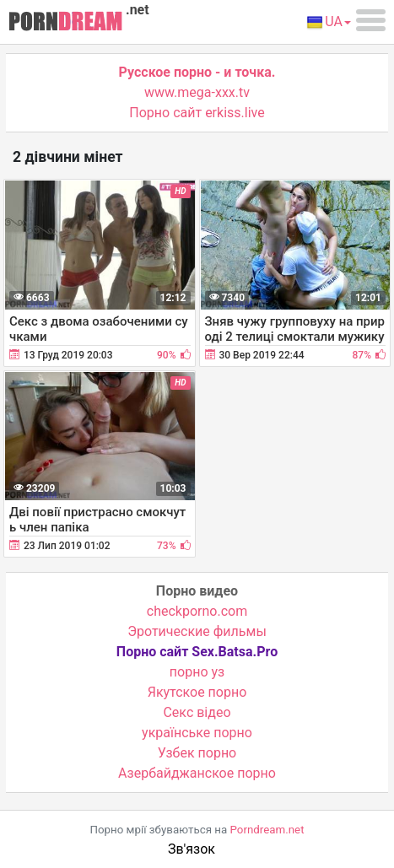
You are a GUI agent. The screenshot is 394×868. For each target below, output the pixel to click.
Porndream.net (267, 830)
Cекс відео (197, 712)
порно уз (197, 672)
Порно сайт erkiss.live (197, 113)
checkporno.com (197, 611)
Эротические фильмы (197, 631)
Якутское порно (197, 692)
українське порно (197, 733)
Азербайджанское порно (197, 773)
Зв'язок (192, 849)
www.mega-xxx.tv (197, 92)
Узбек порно (197, 753)
